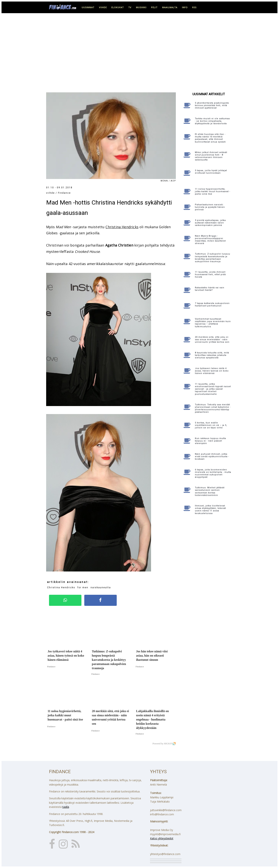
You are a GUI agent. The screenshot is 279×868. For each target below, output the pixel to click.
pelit (154, 7)
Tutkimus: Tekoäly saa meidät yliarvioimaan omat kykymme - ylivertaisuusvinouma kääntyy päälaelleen (213, 408)
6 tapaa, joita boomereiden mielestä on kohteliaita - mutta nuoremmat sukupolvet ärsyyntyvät (213, 473)
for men (83, 588)
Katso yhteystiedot (162, 838)
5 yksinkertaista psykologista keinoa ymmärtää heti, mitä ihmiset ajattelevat (212, 105)
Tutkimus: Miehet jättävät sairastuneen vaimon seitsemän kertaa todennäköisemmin (210, 491)
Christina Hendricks (122, 227)
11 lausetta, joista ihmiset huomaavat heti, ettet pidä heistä (210, 274)
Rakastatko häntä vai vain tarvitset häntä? (210, 289)
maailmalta (170, 7)
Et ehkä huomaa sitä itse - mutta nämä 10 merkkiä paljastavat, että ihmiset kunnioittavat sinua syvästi (210, 138)
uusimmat (88, 7)
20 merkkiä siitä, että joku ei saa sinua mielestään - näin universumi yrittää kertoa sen (212, 340)
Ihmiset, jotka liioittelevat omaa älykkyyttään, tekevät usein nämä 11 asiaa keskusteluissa (210, 510)
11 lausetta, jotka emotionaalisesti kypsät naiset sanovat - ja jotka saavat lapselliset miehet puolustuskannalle (213, 389)
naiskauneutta (101, 588)
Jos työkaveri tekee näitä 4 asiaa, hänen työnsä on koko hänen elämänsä (212, 371)
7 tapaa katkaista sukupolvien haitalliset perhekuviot (212, 305)
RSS (194, 7)
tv (130, 7)
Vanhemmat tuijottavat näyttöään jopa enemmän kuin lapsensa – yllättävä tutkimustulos (213, 323)
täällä (66, 807)
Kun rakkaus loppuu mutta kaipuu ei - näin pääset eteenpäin (210, 441)
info (185, 7)
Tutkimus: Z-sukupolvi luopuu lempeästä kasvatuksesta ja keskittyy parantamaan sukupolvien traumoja (213, 258)
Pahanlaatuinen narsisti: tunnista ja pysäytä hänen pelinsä (210, 207)
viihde (103, 7)
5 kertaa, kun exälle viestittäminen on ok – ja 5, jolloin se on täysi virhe (211, 425)
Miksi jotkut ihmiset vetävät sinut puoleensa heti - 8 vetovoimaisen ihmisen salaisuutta (211, 156)
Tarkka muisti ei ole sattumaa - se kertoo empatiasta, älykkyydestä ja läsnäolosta (212, 121)
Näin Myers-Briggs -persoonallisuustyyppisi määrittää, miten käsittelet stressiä (210, 240)
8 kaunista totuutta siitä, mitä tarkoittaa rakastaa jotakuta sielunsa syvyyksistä (212, 355)
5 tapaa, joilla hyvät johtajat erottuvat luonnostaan (211, 172)
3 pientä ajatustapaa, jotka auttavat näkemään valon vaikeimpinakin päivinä (210, 223)
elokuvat (118, 7)
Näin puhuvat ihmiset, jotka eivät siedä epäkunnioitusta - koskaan (212, 457)
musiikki (141, 7)
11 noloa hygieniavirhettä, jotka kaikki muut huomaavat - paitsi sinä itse (213, 191)
